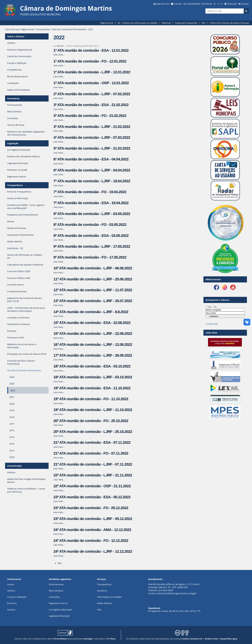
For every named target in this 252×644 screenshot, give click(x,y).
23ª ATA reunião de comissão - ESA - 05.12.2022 (92, 497)
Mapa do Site (163, 4)
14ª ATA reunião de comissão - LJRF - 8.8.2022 (91, 312)
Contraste (232, 4)
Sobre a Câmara (16, 36)
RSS (204, 23)
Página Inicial (107, 23)
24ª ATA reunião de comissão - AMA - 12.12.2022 (92, 530)
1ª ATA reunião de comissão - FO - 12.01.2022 (90, 61)
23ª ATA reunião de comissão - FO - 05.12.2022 (91, 508)
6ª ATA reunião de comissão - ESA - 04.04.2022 (91, 159)
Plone (113, 639)
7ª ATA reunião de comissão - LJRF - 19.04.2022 (92, 181)
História (11, 591)
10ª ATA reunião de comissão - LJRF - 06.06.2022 (93, 268)
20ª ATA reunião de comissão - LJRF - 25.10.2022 (93, 432)
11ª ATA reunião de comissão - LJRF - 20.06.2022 (93, 279)
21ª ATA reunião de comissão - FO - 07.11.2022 (91, 453)
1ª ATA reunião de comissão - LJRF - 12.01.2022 (92, 72)
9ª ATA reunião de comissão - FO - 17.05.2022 (90, 257)
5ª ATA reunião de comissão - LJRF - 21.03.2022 (92, 148)
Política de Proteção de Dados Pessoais (229, 23)
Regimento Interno (58, 603)
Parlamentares (56, 584)
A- (222, 4)
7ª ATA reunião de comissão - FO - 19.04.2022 (90, 192)
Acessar (245, 4)
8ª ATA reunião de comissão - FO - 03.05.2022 (90, 225)
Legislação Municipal (59, 616)
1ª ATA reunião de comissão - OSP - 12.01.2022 (91, 83)
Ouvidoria (102, 591)
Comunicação (15, 466)
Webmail (166, 23)
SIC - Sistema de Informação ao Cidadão (138, 23)
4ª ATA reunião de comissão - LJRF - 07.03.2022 (92, 137)
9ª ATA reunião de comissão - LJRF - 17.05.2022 (92, 246)
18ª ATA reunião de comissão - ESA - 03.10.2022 (92, 366)
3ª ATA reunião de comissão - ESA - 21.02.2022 (91, 105)
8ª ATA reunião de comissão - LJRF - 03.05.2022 (92, 214)
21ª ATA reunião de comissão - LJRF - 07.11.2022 (93, 464)
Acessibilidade (193, 4)
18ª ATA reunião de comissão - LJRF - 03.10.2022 (93, 377)
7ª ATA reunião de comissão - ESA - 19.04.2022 (91, 203)
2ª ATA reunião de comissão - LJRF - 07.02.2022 (92, 94)
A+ (215, 4)
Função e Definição (17, 597)
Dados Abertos (104, 603)
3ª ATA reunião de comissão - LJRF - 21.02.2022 (92, 127)
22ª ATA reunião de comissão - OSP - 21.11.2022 (92, 486)
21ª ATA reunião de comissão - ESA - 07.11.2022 (92, 442)
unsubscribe (212, 324)
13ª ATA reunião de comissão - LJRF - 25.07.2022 (93, 301)
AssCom (60, 46)
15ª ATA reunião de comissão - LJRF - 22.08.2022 (93, 334)
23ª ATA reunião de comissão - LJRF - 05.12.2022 (93, 519)
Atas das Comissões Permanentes (69, 29)
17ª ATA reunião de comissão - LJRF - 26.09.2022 (93, 355)
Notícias (11, 610)
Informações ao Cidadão (109, 597)
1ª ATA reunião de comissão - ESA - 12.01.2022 (91, 50)
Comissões (54, 597)
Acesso (11, 584)
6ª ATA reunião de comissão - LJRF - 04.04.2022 (92, 170)
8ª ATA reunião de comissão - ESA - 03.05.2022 (91, 236)
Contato (178, 4)
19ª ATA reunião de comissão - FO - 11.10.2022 (91, 399)
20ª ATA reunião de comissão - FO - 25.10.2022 (91, 421)
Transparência (43, 29)
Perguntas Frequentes (186, 23)
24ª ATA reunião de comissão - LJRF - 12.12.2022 (93, 551)
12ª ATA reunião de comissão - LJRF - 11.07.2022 (93, 290)
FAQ (99, 610)
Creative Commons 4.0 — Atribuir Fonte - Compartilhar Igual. (210, 639)
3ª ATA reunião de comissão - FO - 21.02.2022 (90, 116)
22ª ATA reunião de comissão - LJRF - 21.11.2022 (93, 475)
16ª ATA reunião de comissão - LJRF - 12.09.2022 (93, 345)
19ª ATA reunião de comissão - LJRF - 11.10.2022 (93, 410)
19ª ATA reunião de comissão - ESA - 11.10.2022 (92, 388)
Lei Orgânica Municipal (60, 610)
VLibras (208, 4)
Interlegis (88, 639)
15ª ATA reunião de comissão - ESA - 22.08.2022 (92, 323)
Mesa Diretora (56, 591)
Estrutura (12, 603)
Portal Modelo (60, 639)
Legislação (13, 143)
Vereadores (13, 98)
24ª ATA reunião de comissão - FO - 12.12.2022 (91, 541)
